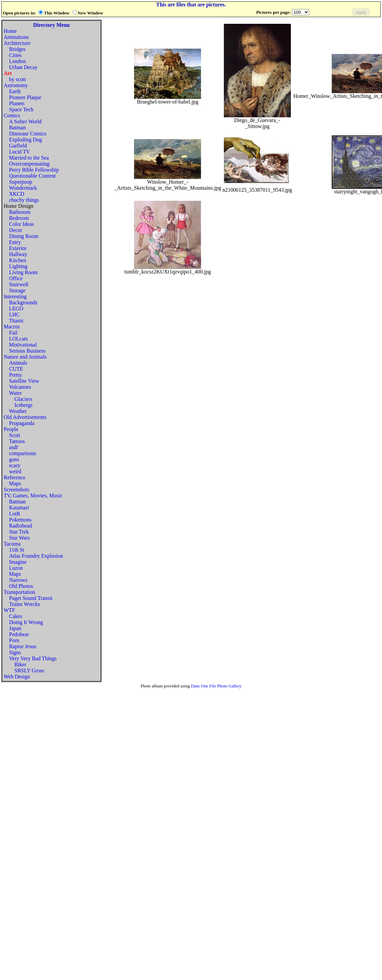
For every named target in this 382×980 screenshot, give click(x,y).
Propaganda (22, 423)
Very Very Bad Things (33, 658)
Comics (12, 115)
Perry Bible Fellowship (34, 170)
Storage (17, 290)
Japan (15, 628)
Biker (20, 664)
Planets (17, 103)
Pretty (15, 375)
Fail (13, 333)
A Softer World (25, 121)
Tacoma (12, 544)
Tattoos (17, 441)
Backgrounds (23, 302)
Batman (17, 128)
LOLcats (18, 339)
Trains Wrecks (24, 604)
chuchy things (24, 200)
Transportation (19, 592)
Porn (14, 640)
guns (14, 459)
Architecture (17, 43)
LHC (14, 315)
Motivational (23, 345)
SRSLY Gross (29, 670)
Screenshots (16, 489)
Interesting (15, 296)
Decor (16, 230)
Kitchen (18, 260)
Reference (15, 477)
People (11, 429)
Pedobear (19, 634)
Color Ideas (21, 224)
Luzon (16, 568)
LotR (15, 514)
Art (8, 73)
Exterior (18, 248)
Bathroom (20, 212)
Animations (16, 37)
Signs (15, 652)
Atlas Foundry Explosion (36, 556)
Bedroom (19, 218)
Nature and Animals (25, 357)
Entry (15, 242)
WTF (9, 610)
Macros (12, 327)
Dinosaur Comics (28, 134)
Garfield (18, 146)
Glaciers (23, 399)
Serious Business (27, 351)
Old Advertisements (25, 417)
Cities (15, 55)
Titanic (17, 321)
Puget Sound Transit (31, 598)
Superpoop (21, 182)
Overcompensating (29, 164)
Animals (18, 363)
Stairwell (19, 284)
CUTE (16, 369)
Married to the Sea (29, 158)
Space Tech (21, 109)
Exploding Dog (25, 140)
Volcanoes (20, 387)
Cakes (16, 616)
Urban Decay (23, 67)
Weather (18, 411)
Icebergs (23, 405)
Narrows (18, 580)
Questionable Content (32, 176)
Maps (15, 483)
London (17, 61)
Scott (15, 435)
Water (15, 393)
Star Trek (19, 532)
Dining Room (24, 236)
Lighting (18, 266)
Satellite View (24, 381)
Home (10, 31)
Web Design (17, 677)
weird (15, 471)
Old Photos (21, 586)
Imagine (18, 562)
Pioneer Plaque (25, 97)
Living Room (23, 272)
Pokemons (20, 520)
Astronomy (16, 85)
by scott (17, 79)
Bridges (17, 49)
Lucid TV (19, 152)
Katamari (19, 508)
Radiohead (20, 526)
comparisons (23, 453)
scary (15, 465)
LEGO (16, 309)
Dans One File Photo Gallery (216, 686)
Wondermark (23, 188)
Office (16, 278)
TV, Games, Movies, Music (33, 496)
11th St (17, 550)
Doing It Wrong (26, 622)
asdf (14, 447)
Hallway (18, 254)
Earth (15, 91)
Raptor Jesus (23, 646)
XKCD (17, 194)
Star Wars (19, 538)
